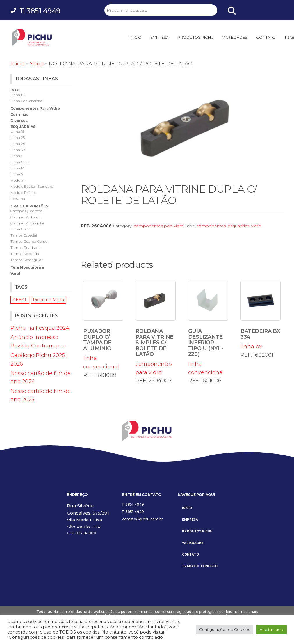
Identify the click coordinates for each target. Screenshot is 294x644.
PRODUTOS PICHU (196, 37)
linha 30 (18, 150)
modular (18, 180)
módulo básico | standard (32, 186)
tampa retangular (27, 260)
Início (18, 64)
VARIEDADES (235, 37)
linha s (17, 174)
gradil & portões (29, 206)
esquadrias (238, 226)
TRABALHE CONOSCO (200, 566)
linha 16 (17, 131)
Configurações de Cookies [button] (224, 629)
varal (15, 273)
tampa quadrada (26, 248)
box (15, 90)
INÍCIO (136, 37)
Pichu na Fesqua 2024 (40, 328)
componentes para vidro (159, 226)
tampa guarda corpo (29, 241)
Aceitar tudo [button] (271, 629)
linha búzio (21, 229)
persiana (18, 199)
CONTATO (266, 37)
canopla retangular (27, 223)
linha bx (261, 315)
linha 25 (18, 138)
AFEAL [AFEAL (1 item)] (20, 300)
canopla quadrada (26, 211)
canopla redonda (26, 217)
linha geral (20, 162)
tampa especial (24, 235)
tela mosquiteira (27, 267)
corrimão (20, 115)
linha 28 (18, 144)
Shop (37, 64)
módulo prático (23, 193)
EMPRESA (160, 37)
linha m (17, 168)
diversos (19, 121)
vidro (256, 226)
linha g (17, 156)
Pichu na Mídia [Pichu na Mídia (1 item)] (48, 300)
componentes (211, 226)
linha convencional (103, 325)
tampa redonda (25, 254)
